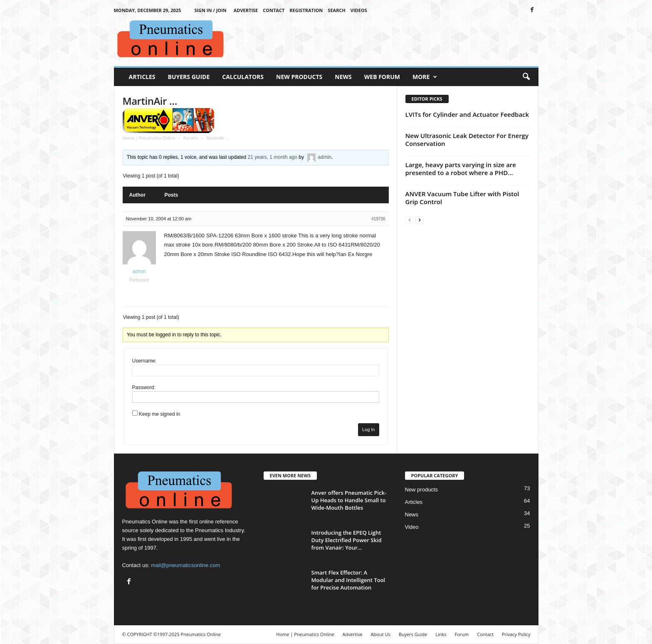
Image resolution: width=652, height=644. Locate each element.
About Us (381, 634)
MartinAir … (150, 101)
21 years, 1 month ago (273, 157)
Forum (462, 634)
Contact (274, 10)
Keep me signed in (159, 414)
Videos (359, 10)
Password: (144, 387)
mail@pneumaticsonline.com (185, 565)
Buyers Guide (189, 77)
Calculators (243, 77)
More (425, 77)
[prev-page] (410, 220)
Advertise (246, 10)
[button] (526, 77)
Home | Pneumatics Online (149, 138)
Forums (191, 138)
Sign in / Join (210, 10)
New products (421, 490)
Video (412, 527)
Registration (306, 10)
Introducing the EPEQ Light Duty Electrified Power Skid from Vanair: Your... (347, 540)
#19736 (378, 219)
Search (337, 10)
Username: (144, 361)
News (343, 77)
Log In (369, 429)
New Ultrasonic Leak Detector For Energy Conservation (467, 139)
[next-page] (420, 220)
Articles (142, 77)
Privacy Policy (516, 634)
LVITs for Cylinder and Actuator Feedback (467, 114)
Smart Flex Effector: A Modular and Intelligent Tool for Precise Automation (348, 580)
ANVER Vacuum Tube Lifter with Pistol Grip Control (462, 198)
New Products (299, 77)
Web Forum (382, 77)
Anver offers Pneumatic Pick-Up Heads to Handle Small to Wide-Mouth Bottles (349, 500)
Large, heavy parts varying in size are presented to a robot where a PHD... (461, 169)
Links (441, 634)
